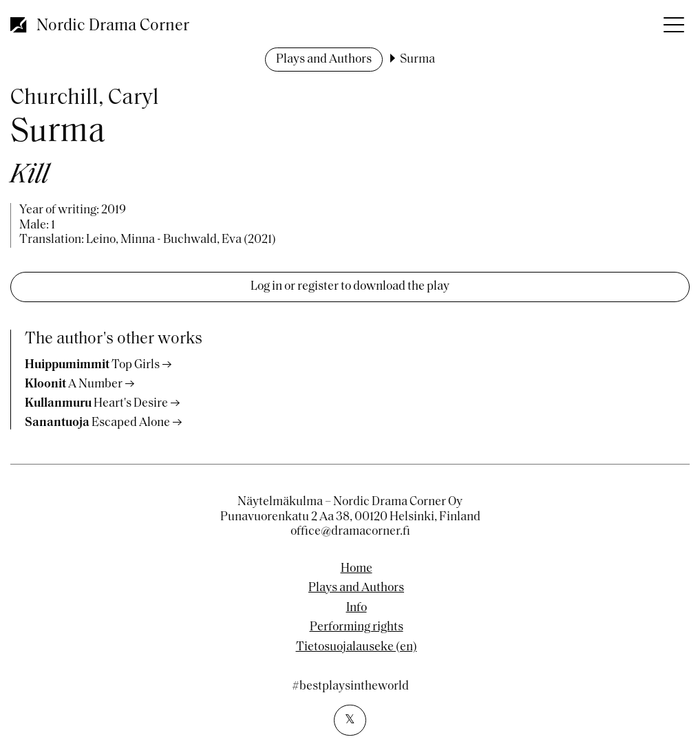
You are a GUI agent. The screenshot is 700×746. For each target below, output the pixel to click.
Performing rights (357, 628)
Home (357, 569)
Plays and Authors (324, 60)
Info (357, 608)
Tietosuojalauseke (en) (357, 648)
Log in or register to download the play (350, 287)
